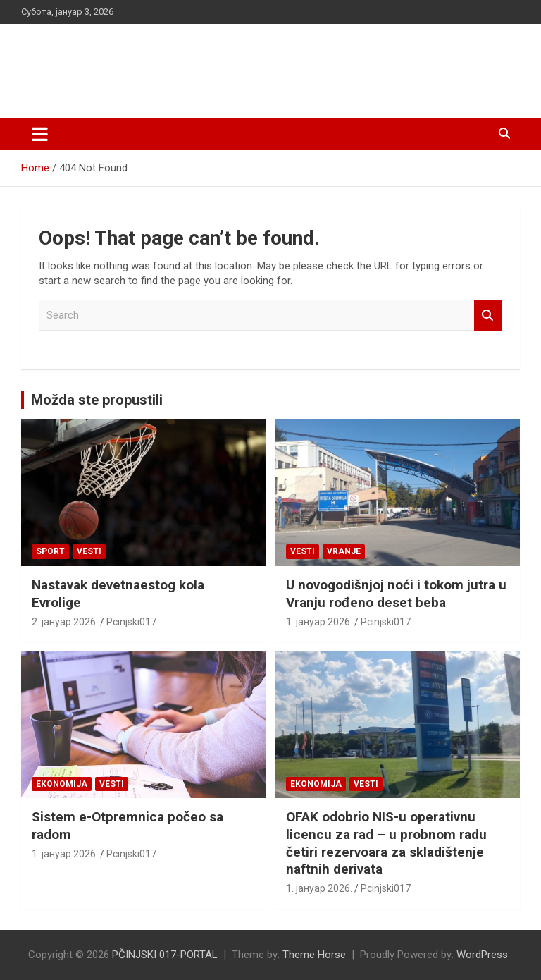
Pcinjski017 (131, 622)
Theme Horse (314, 955)
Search (488, 316)
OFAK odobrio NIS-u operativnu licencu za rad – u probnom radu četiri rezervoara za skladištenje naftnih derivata (386, 843)
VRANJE (344, 551)
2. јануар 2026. (65, 622)
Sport (50, 551)
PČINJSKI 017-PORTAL (169, 63)
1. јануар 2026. (319, 622)
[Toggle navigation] (40, 134)
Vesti (89, 551)
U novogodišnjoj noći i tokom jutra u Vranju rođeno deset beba (396, 594)
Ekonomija (62, 784)
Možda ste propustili (97, 400)
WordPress (482, 955)
